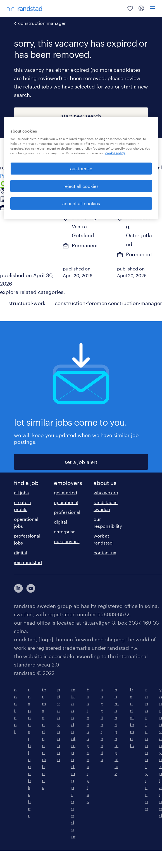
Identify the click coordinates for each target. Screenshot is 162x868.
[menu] (153, 8)
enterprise (65, 532)
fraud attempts (132, 717)
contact (15, 710)
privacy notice (59, 724)
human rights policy (117, 731)
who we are (106, 492)
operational (66, 502)
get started (65, 492)
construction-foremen (81, 303)
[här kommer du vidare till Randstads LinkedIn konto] (18, 588)
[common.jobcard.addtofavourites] (96, 185)
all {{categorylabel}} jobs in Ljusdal (120, 167)
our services (67, 541)
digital (21, 552)
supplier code (102, 724)
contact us (105, 552)
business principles (88, 745)
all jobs (21, 492)
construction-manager (135, 303)
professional (67, 512)
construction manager (42, 23)
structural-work (27, 303)
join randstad (28, 562)
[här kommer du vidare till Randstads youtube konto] (31, 588)
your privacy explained (161, 752)
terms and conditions (44, 738)
